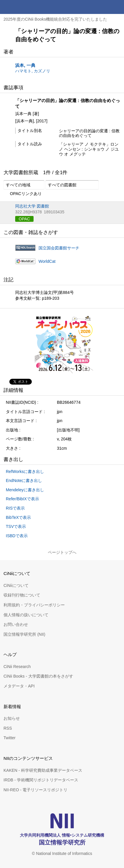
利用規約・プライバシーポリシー (34, 605)
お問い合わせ (16, 624)
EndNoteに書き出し (24, 481)
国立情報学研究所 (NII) (24, 634)
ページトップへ (62, 552)
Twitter (9, 738)
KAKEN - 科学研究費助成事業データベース (43, 770)
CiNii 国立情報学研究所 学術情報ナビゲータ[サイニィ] (26, 7)
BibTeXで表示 (18, 517)
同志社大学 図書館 (32, 206)
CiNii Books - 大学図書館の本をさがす (38, 676)
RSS (8, 728)
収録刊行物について (22, 595)
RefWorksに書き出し (25, 471)
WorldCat (47, 261)
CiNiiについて (16, 585)
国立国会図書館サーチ (59, 248)
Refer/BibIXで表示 (22, 499)
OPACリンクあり (23, 194)
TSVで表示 (16, 526)
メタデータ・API (19, 686)
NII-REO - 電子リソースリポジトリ (35, 790)
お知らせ (12, 718)
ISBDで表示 (17, 536)
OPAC (24, 219)
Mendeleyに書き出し (25, 490)
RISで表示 (15, 508)
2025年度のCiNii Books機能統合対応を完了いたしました (55, 19)
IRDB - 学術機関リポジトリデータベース (41, 780)
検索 (103, 7)
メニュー (117, 7)
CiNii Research (17, 667)
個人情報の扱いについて (26, 615)
